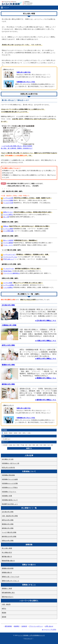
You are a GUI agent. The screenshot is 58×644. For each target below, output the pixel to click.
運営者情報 (8, 626)
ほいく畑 (6, 217)
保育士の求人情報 (8, 345)
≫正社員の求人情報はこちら (46, 321)
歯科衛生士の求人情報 (9, 536)
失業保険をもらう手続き (10, 488)
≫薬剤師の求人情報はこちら (46, 400)
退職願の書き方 (7, 572)
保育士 (24, 433)
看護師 (10, 433)
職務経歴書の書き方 (8, 561)
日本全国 (4, 445)
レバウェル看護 (8, 229)
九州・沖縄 (49, 445)
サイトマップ (28, 639)
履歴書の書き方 (7, 557)
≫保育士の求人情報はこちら (46, 359)
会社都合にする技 (8, 459)
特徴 (3, 436)
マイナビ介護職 (8, 200)
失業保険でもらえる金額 (10, 479)
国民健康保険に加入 (8, 593)
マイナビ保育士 (8, 215)
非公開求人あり (6, 439)
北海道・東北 (11, 445)
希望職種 (4, 430)
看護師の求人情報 (8, 365)
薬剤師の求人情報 (8, 384)
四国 (44, 445)
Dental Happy (7, 271)
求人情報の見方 (7, 552)
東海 (29, 445)
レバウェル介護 (8, 198)
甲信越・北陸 (23, 445)
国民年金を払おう (8, 597)
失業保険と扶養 (7, 496)
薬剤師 (15, 433)
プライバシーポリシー (36, 626)
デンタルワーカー (9, 269)
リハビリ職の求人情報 (9, 532)
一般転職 (4, 433)
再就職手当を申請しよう (10, 504)
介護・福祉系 (6, 604)
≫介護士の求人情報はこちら (46, 341)
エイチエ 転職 (8, 283)
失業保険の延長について (10, 500)
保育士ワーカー (8, 212)
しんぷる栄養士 (8, 287)
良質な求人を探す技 (8, 468)
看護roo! (6, 226)
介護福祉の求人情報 (9, 325)
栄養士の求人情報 (8, 541)
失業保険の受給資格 (8, 475)
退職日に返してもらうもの (11, 577)
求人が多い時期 (7, 548)
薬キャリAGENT (8, 240)
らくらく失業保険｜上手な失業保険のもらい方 (31, 635)
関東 (17, 445)
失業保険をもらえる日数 (10, 483)
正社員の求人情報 (8, 305)
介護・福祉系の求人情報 (10, 516)
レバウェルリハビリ (9, 254)
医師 (19, 433)
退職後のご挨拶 (7, 588)
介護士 (29, 433)
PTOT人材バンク (9, 259)
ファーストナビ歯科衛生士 (12, 273)
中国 (40, 445)
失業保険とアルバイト (9, 492)
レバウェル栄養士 (9, 285)
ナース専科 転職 (8, 231)
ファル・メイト (8, 245)
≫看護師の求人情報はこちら (46, 378)
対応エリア (5, 442)
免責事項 (17, 626)
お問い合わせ (49, 626)
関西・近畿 (35, 445)
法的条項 (24, 626)
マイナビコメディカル (10, 257)
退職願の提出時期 (8, 568)
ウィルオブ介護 (8, 203)
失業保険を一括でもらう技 (11, 463)
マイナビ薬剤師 (8, 243)
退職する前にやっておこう (11, 581)
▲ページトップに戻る (49, 630)
